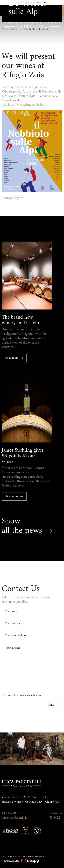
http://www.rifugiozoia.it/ (26, 105)
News (15, 30)
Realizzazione (21, 861)
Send (54, 705)
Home (5, 30)
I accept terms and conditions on (24, 695)
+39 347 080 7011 (14, 813)
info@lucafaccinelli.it (14, 818)
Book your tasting (32, 3)
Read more (14, 358)
